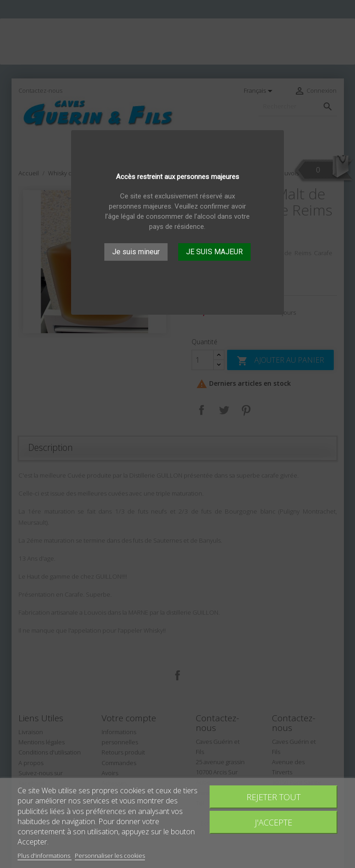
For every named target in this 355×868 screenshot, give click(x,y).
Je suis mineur (136, 252)
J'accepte (274, 822)
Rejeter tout (274, 797)
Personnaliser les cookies (110, 856)
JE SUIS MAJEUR (214, 252)
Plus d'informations (45, 856)
